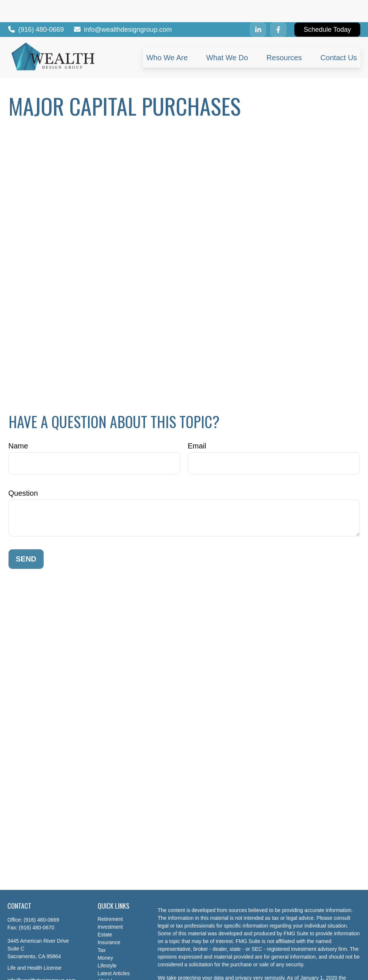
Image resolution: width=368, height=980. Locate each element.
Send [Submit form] (26, 537)
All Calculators (114, 967)
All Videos (109, 959)
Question (23, 471)
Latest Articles (114, 951)
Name (18, 424)
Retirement (110, 897)
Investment (110, 905)
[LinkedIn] (258, 7)
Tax (102, 928)
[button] (167, 35)
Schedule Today (327, 7)
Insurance (109, 920)
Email (197, 424)
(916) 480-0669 (36, 7)
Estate (105, 912)
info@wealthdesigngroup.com (122, 7)
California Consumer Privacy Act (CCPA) (204, 963)
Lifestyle (107, 943)
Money (105, 936)
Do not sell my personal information (274, 971)
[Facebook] (278, 7)
